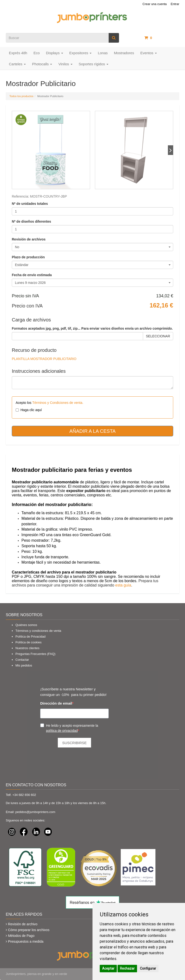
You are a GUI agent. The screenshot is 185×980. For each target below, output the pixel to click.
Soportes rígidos (94, 64)
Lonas (103, 53)
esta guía (123, 585)
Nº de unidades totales (30, 204)
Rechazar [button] (127, 968)
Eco (37, 53)
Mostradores (124, 53)
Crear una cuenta (155, 4)
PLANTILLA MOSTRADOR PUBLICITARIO (44, 359)
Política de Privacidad (30, 637)
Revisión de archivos (29, 239)
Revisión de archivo (23, 924)
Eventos (148, 53)
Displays (55, 53)
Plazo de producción (28, 257)
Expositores (81, 53)
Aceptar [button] (108, 968)
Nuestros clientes (27, 648)
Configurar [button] (148, 968)
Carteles (17, 64)
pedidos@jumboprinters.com (35, 812)
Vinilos (65, 64)
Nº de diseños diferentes (31, 221)
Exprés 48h (18, 53)
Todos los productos (21, 96)
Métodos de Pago (21, 936)
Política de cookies (28, 642)
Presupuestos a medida (26, 941)
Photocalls (42, 64)
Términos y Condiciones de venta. (58, 403)
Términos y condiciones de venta (38, 631)
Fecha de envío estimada (32, 275)
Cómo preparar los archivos (29, 930)
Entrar (175, 4)
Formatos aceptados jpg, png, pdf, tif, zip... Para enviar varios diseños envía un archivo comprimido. (92, 328)
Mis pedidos (24, 665)
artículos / (162, 38)
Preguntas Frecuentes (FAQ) (35, 654)
